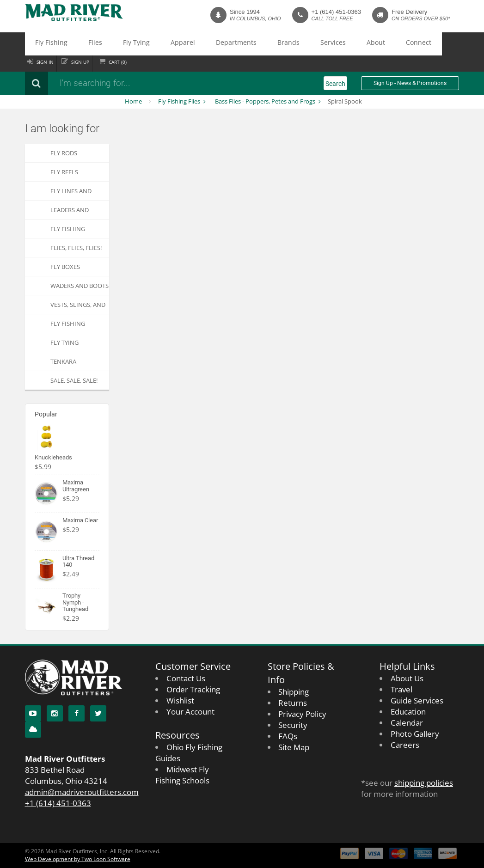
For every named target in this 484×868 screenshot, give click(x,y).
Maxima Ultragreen (76, 486)
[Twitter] (98, 713)
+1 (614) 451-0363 (336, 12)
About (281, 44)
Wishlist (180, 700)
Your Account (190, 712)
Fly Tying (105, 44)
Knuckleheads (53, 457)
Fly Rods (64, 153)
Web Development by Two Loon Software (78, 859)
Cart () (135, 62)
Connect (312, 44)
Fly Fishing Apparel (68, 326)
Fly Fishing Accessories (69, 231)
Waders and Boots (80, 286)
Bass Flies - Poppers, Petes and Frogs (265, 101)
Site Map (294, 747)
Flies (76, 44)
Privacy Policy (302, 714)
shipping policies (424, 783)
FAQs (288, 736)
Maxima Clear (80, 520)
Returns (293, 703)
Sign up (91, 62)
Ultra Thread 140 (78, 561)
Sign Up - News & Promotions (410, 83)
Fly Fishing (45, 44)
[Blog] (33, 730)
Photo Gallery (415, 734)
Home (133, 101)
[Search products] (147, 83)
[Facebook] (77, 713)
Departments (179, 44)
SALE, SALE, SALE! (74, 380)
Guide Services (417, 700)
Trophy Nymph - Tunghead (75, 602)
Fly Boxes (65, 267)
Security (293, 725)
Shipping (294, 692)
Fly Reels (64, 172)
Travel (401, 689)
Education (408, 712)
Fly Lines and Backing (71, 193)
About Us (407, 678)
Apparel (139, 44)
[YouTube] (33, 713)
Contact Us (186, 678)
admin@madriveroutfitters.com (82, 792)
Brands (218, 44)
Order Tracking (193, 689)
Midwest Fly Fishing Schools (182, 775)
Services (250, 44)
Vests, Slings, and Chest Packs (78, 307)
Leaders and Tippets (70, 212)
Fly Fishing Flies (179, 101)
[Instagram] (55, 713)
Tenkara (63, 361)
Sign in (49, 62)
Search (335, 84)
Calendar (407, 723)
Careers (405, 745)
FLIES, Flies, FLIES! (76, 248)
